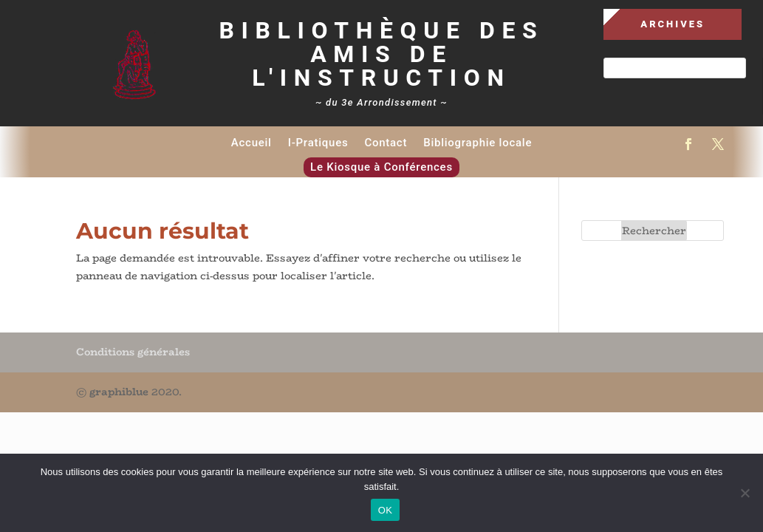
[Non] (745, 493)
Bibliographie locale (478, 143)
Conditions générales (133, 352)
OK (385, 510)
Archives (673, 24)
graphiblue (119, 392)
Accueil (252, 143)
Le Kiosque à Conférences (381, 167)
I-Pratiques (318, 143)
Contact (386, 143)
